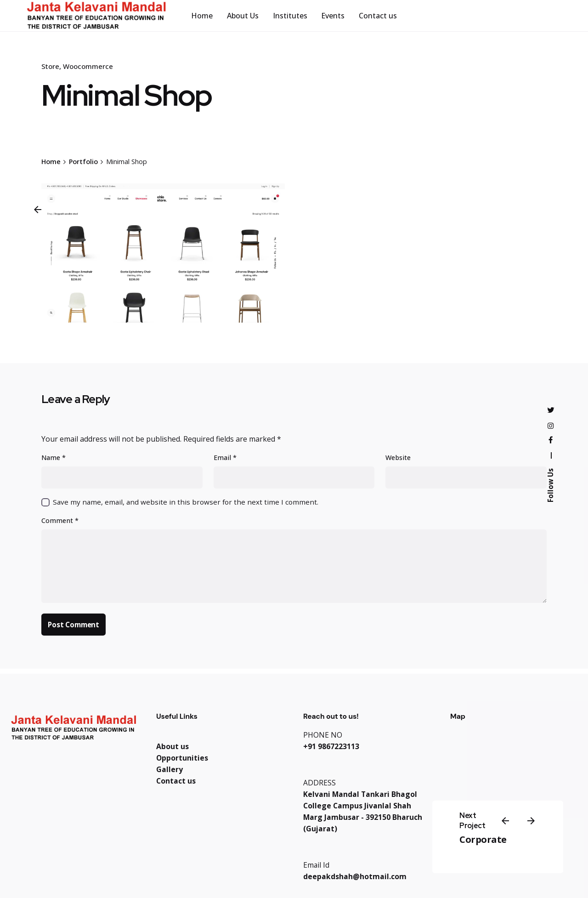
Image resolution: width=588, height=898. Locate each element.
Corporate (483, 839)
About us (172, 746)
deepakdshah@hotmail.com (355, 876)
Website (398, 458)
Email (225, 458)
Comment (60, 520)
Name (54, 458)
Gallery (170, 769)
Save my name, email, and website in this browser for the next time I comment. (186, 502)
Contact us (176, 781)
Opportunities (182, 758)
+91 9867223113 (331, 746)
